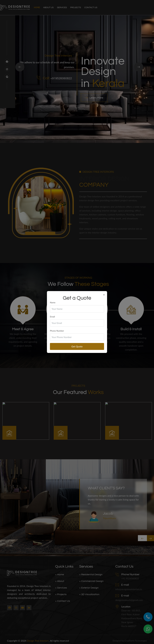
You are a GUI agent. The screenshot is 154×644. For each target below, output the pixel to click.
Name (53, 302)
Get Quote (77, 346)
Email (52, 317)
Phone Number (57, 331)
